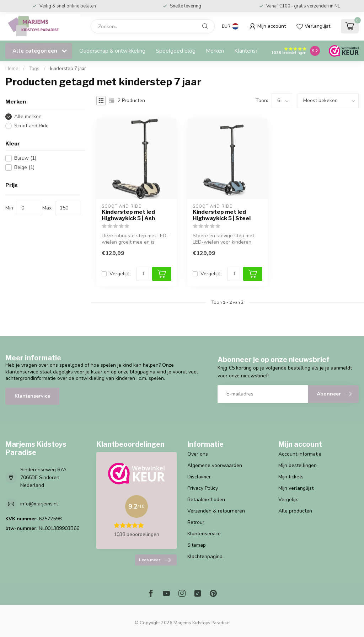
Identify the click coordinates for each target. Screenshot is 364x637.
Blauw (25, 158)
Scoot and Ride (31, 126)
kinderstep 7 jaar (68, 69)
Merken (215, 51)
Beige (24, 167)
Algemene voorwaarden (215, 465)
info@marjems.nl (39, 504)
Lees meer (155, 560)
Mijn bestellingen (298, 465)
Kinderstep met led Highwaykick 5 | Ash (128, 215)
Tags (34, 69)
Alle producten (295, 511)
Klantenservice (252, 51)
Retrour (196, 522)
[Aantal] (143, 274)
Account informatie (300, 454)
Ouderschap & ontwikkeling (112, 51)
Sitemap (197, 545)
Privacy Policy (203, 488)
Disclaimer (199, 477)
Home (12, 69)
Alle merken (28, 116)
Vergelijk (119, 274)
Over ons (198, 454)
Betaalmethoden (206, 500)
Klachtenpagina (205, 556)
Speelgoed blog (176, 51)
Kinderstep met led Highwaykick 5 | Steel (222, 215)
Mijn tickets (291, 477)
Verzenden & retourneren (216, 511)
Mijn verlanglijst (296, 488)
